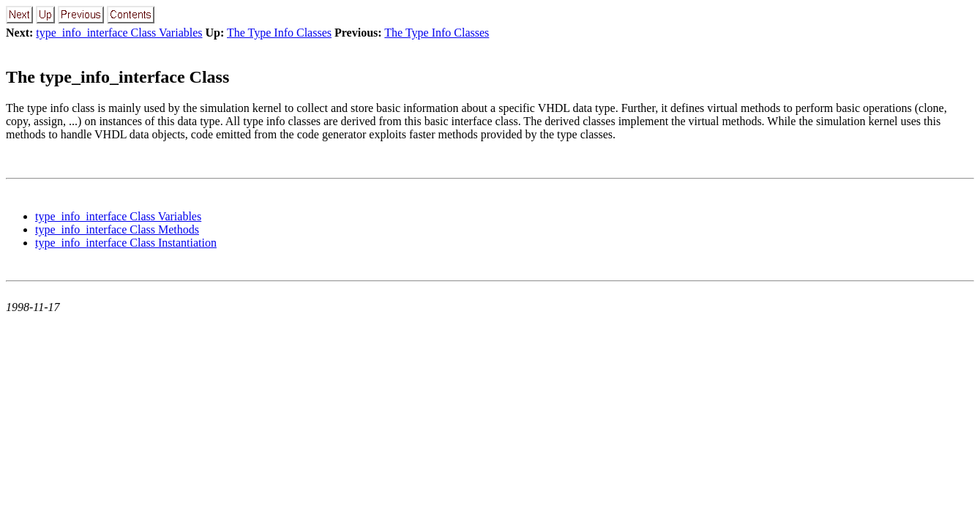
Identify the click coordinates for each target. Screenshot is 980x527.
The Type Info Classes (279, 33)
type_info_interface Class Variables (119, 33)
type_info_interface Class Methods (117, 229)
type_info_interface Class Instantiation (126, 243)
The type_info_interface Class (117, 77)
